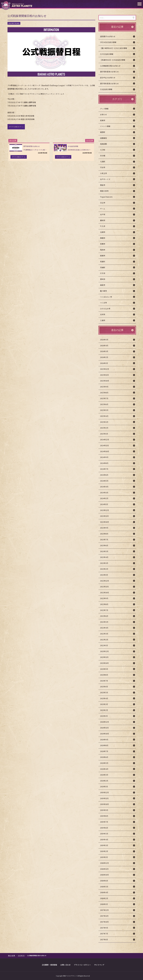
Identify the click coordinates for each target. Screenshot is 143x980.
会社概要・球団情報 (49, 965)
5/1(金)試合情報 (106, 89)
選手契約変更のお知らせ (109, 72)
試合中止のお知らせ (108, 78)
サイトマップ (99, 965)
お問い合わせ (65, 965)
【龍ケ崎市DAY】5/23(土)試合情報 (113, 48)
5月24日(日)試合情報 (108, 42)
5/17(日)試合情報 (107, 54)
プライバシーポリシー (82, 965)
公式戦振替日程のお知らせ (110, 66)
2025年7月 (21, 956)
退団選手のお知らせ (108, 36)
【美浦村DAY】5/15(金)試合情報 (113, 60)
